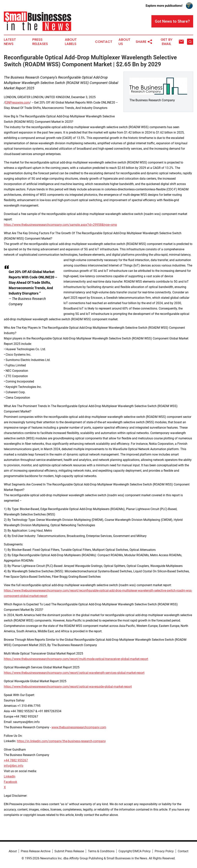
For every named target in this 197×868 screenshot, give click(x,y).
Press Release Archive (36, 851)
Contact (104, 42)
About (13, 851)
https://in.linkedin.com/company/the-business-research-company (61, 741)
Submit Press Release (69, 851)
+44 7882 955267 (16, 760)
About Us (124, 42)
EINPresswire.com (17, 102)
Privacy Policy (164, 851)
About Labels (71, 42)
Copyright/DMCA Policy (135, 851)
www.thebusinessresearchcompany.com (79, 727)
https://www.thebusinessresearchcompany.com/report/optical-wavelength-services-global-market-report (74, 673)
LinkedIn (10, 776)
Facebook (10, 782)
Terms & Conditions (101, 851)
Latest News (10, 42)
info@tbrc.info (14, 766)
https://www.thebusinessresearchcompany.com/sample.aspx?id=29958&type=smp (60, 225)
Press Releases (40, 42)
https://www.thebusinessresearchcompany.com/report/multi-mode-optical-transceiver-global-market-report (76, 659)
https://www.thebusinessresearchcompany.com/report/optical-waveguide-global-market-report (68, 687)
